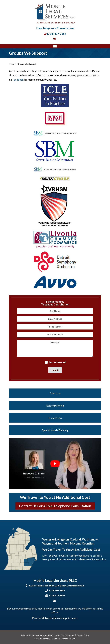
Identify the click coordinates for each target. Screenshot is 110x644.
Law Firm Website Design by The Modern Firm (55, 639)
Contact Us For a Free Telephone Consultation (55, 506)
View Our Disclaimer (65, 635)
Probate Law (55, 418)
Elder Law (55, 393)
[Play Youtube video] (55, 464)
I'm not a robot (57, 362)
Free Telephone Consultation (55, 28)
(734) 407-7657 (57, 34)
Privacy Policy (83, 635)
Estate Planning (55, 406)
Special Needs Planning (55, 430)
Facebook (18, 80)
